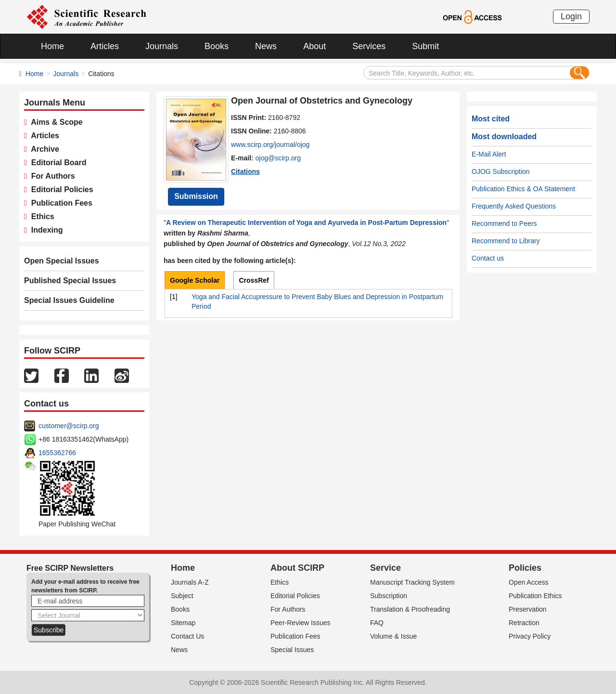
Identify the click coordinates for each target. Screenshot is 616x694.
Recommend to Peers (504, 223)
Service (385, 568)
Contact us (488, 258)
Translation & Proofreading (410, 609)
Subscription (389, 596)
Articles (105, 46)
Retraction (524, 623)
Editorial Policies (60, 190)
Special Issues (292, 650)
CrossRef (254, 280)
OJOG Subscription (501, 171)
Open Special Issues (62, 261)
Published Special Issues (70, 281)
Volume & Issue (393, 636)
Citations (245, 171)
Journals (162, 46)
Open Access (529, 582)
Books (217, 46)
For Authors (51, 176)
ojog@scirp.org (278, 158)
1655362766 (57, 453)
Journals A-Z (190, 582)
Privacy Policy (530, 636)
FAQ (377, 623)
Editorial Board (57, 163)
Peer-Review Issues (301, 623)
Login (571, 16)
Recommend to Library (506, 241)
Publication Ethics (535, 596)
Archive (43, 149)
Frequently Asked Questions (514, 206)
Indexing (45, 230)
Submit (425, 46)
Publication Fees (60, 203)
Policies (525, 568)
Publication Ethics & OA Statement (523, 189)
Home (52, 46)
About (314, 46)
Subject (182, 596)
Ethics (41, 216)
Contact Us (187, 636)
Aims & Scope (55, 122)
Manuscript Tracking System (412, 582)
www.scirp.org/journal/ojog (270, 144)
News (266, 46)
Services (369, 46)
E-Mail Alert (489, 154)
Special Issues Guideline (69, 300)
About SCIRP (297, 568)
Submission (196, 196)
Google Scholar (195, 280)
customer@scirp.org (69, 426)
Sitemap (183, 623)
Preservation (528, 609)
